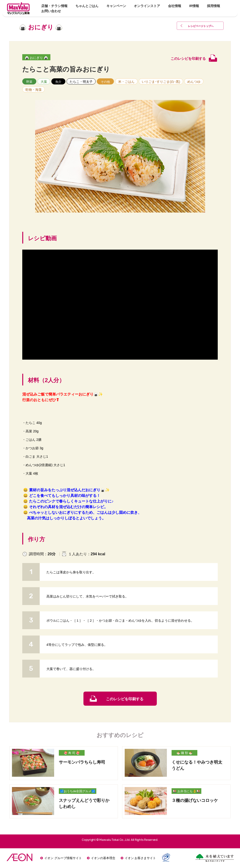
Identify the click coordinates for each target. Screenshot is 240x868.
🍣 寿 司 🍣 (72, 753)
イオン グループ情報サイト (63, 858)
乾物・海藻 (34, 90)
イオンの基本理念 (103, 858)
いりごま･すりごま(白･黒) (161, 82)
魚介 (58, 82)
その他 (105, 82)
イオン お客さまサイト (140, 858)
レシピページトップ (202, 26)
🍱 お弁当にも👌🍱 (186, 791)
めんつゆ (194, 82)
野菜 (29, 82)
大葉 (44, 82)
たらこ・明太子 (81, 82)
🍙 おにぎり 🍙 (36, 58)
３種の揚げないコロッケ (195, 800)
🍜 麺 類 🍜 (185, 753)
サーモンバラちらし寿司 (82, 762)
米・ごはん (126, 82)
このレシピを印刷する (125, 699)
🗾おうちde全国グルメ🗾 (78, 791)
